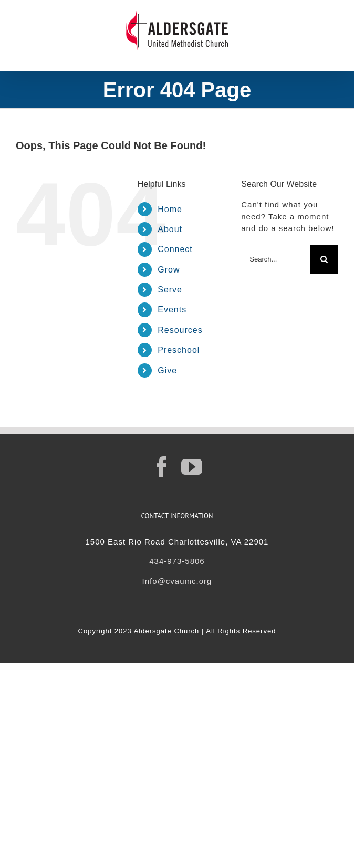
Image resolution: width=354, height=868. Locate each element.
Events (172, 310)
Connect (175, 249)
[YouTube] (192, 467)
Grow (169, 270)
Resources (180, 330)
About (170, 229)
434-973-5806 (177, 561)
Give (167, 370)
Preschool (179, 350)
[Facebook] (162, 467)
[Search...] (275, 259)
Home (170, 209)
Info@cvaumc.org (177, 581)
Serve (170, 290)
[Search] (324, 259)
